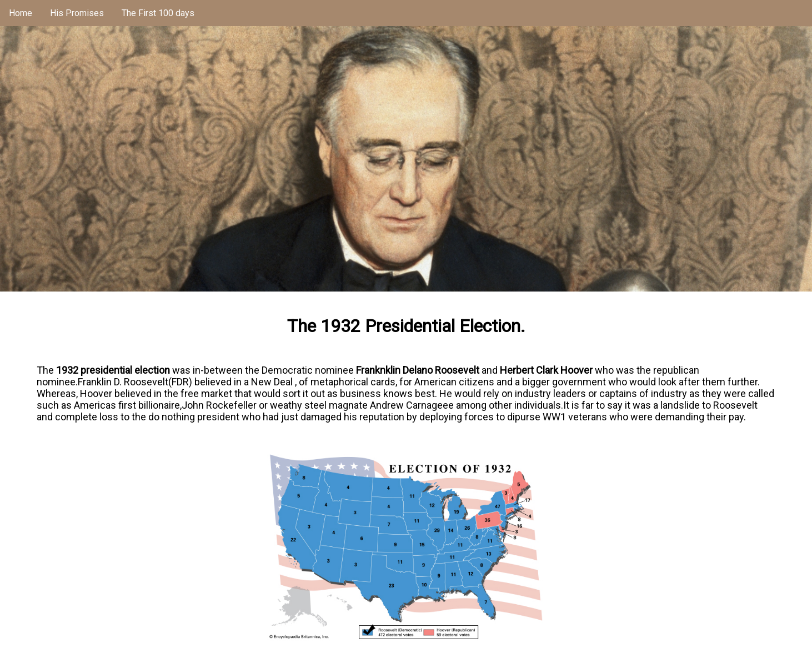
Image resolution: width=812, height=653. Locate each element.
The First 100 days (158, 13)
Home (21, 13)
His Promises (77, 13)
